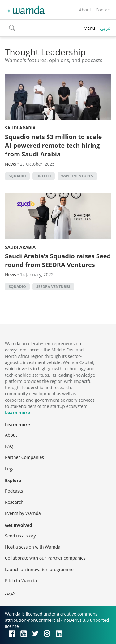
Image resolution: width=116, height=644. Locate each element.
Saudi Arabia (20, 128)
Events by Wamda (23, 513)
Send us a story (20, 536)
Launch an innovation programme (39, 569)
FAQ (9, 446)
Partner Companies (24, 457)
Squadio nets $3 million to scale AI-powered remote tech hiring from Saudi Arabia (53, 145)
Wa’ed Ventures (77, 176)
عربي (105, 28)
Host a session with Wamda (33, 547)
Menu (89, 28)
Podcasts (14, 491)
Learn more (17, 412)
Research (14, 502)
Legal (10, 469)
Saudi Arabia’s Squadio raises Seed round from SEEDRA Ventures (58, 260)
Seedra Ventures (53, 287)
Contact (103, 10)
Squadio (17, 176)
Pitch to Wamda (21, 580)
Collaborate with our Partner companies (45, 558)
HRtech (44, 176)
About (85, 10)
